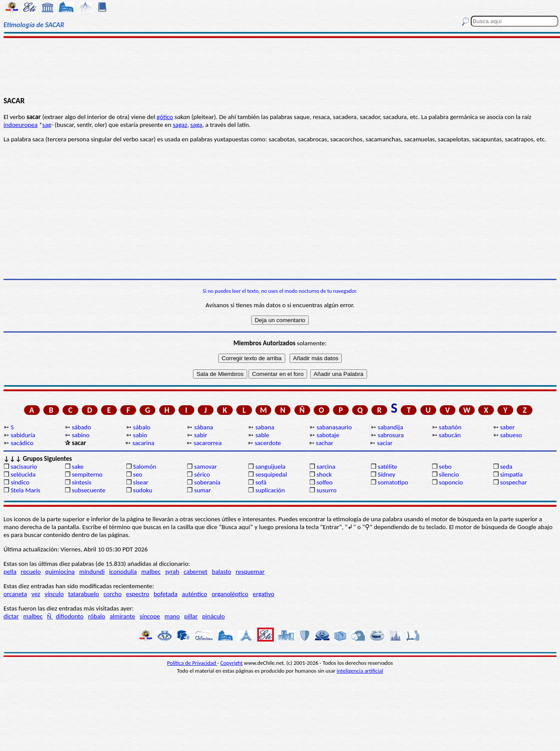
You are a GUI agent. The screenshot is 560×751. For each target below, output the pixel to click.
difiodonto (70, 616)
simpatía (511, 474)
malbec (151, 572)
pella (10, 572)
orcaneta (15, 594)
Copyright (232, 663)
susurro (326, 490)
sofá (261, 482)
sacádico (22, 443)
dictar (11, 616)
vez (36, 594)
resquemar (250, 572)
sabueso (511, 435)
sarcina (326, 467)
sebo (445, 467)
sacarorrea (207, 443)
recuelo (31, 572)
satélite (387, 467)
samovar (206, 467)
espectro (138, 594)
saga (196, 125)
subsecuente (89, 490)
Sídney (386, 474)
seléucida (23, 474)
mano (172, 616)
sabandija (390, 427)
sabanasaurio (334, 427)
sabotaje (328, 435)
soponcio (451, 482)
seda (506, 467)
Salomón (145, 467)
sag (47, 125)
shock (324, 474)
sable (262, 435)
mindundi (92, 572)
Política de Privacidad (192, 663)
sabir (201, 435)
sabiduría (23, 435)
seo (138, 474)
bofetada (165, 594)
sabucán (450, 435)
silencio (449, 474)
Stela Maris (25, 490)
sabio (140, 435)
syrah (172, 572)
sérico (202, 474)
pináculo (213, 616)
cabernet (196, 572)
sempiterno (87, 474)
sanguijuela (271, 467)
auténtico (195, 594)
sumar (203, 490)
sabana (265, 427)
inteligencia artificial (360, 671)
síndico (20, 482)
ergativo (264, 594)
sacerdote (268, 443)
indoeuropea (21, 125)
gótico (165, 117)
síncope (150, 616)
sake (78, 467)
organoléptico (230, 594)
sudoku (143, 490)
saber (507, 427)
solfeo (324, 482)
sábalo (142, 427)
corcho (113, 594)
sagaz (180, 125)
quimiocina (60, 572)
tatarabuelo (84, 594)
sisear (141, 482)
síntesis (82, 482)
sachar (325, 443)
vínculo (54, 594)
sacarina (143, 443)
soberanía (207, 482)
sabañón (450, 427)
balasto (221, 572)
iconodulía (123, 572)
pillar (191, 616)
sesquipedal (271, 474)
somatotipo (393, 482)
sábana (204, 427)
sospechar (514, 482)
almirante (122, 616)
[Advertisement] (280, 67)
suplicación (270, 490)
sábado (81, 427)
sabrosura (391, 435)
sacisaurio (24, 467)
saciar (385, 443)
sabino (80, 435)
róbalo (96, 616)
